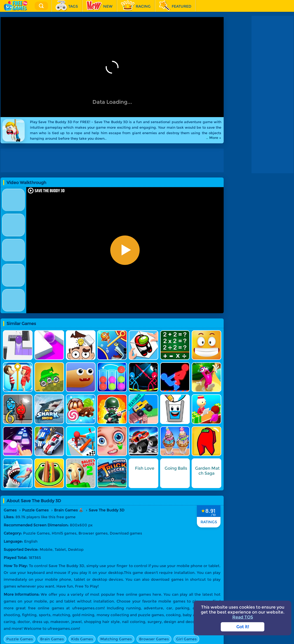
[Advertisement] (113, 160)
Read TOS (243, 617)
